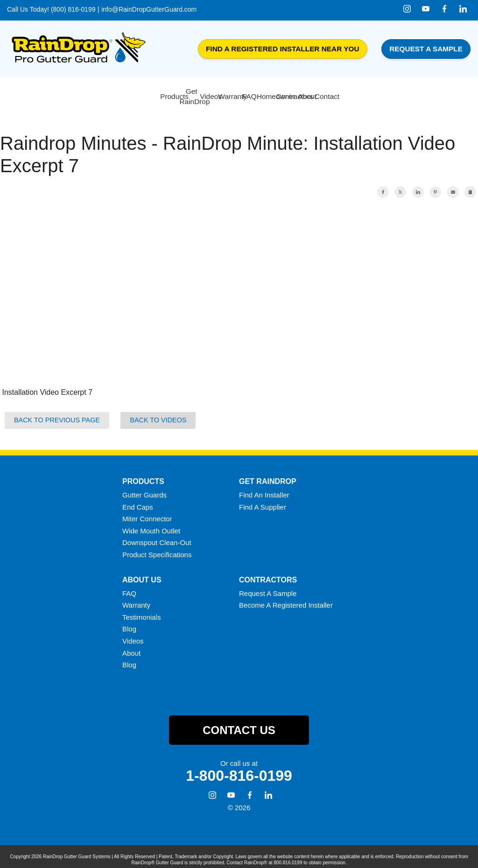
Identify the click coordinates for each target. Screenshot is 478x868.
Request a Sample (426, 49)
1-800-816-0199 (239, 770)
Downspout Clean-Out (157, 537)
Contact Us (239, 724)
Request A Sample (268, 587)
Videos (133, 635)
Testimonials (142, 611)
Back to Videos (158, 414)
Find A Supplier (263, 501)
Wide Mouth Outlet (151, 525)
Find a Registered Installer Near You (283, 49)
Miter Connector (147, 513)
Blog (129, 623)
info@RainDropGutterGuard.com (149, 9)
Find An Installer (264, 489)
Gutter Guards (144, 489)
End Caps (138, 501)
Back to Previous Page (57, 414)
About (131, 647)
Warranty (136, 599)
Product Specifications (157, 549)
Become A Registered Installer (286, 599)
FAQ (129, 587)
